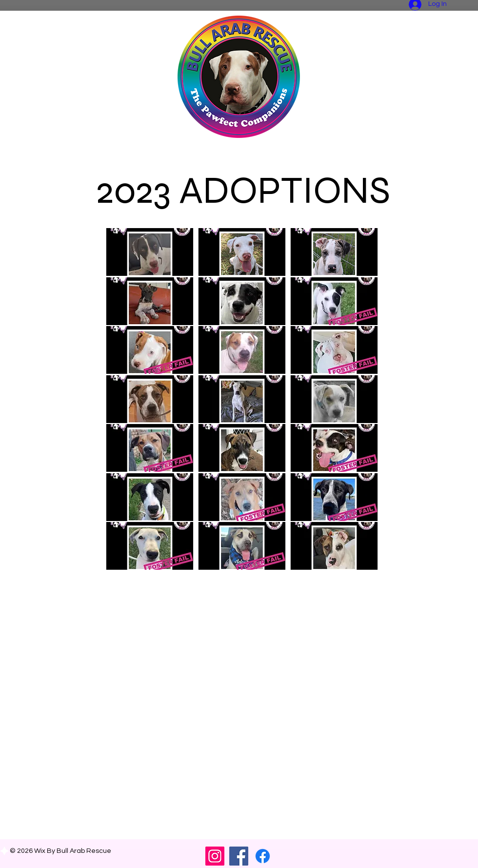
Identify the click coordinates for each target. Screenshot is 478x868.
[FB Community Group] (263, 856)
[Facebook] (239, 856)
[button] (150, 252)
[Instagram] (215, 856)
